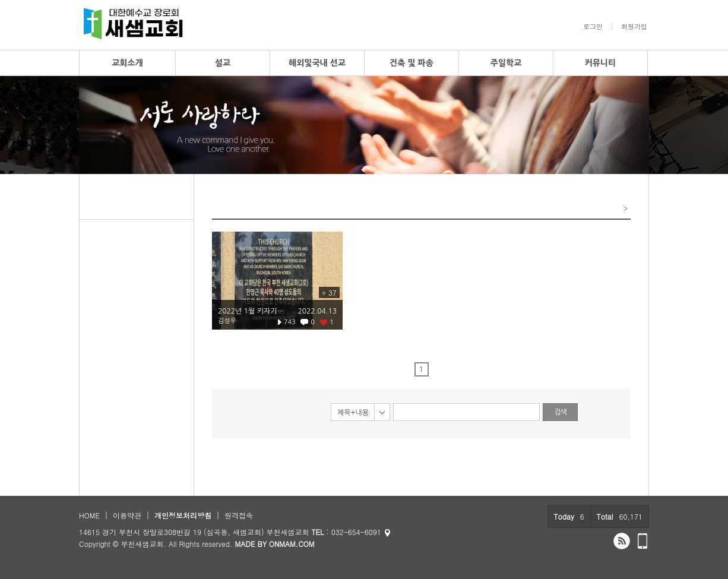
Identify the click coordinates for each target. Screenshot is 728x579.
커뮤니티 (601, 63)
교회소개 (127, 63)
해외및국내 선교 (317, 63)
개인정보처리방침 (183, 515)
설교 (223, 63)
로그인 (593, 27)
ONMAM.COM (292, 544)
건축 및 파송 (412, 63)
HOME (89, 515)
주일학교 (506, 63)
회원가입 (634, 27)
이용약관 (127, 515)
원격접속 (239, 515)
